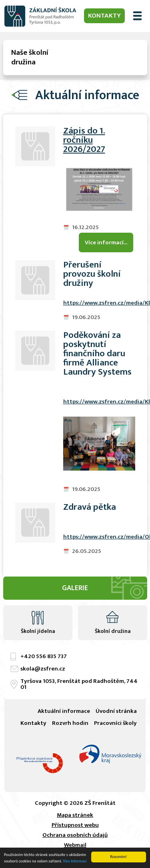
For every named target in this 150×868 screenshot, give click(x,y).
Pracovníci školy (115, 723)
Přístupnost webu (75, 825)
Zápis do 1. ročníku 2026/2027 (84, 140)
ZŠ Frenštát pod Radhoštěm (40, 16)
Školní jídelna (38, 631)
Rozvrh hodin (70, 723)
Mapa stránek (75, 815)
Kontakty (104, 16)
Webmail (75, 845)
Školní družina (113, 631)
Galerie (75, 588)
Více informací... (106, 242)
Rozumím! (119, 857)
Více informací (75, 861)
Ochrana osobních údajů (75, 835)
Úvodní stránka (116, 711)
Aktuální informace (64, 711)
